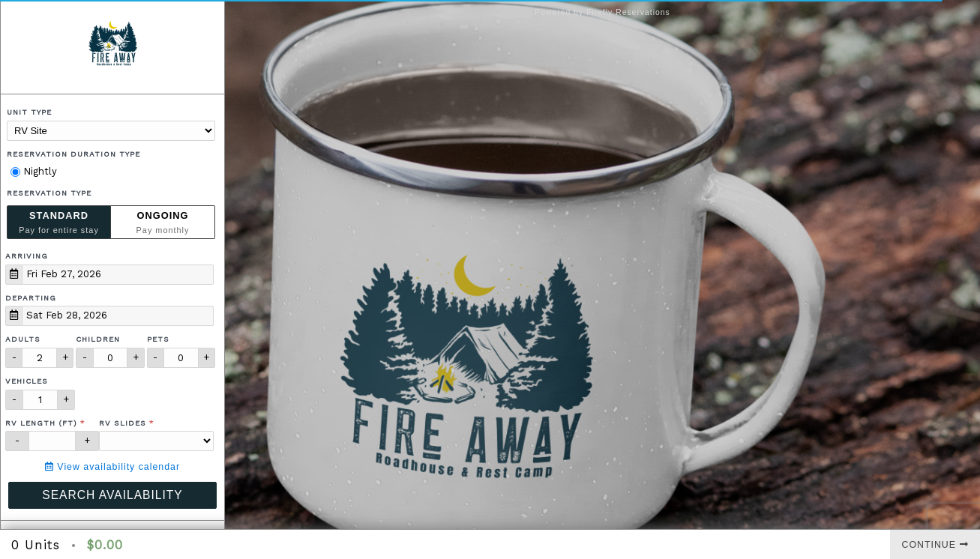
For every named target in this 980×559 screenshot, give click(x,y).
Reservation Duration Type (73, 154)
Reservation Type (49, 193)
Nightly (34, 171)
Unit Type (29, 112)
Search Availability (112, 495)
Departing (31, 298)
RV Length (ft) (41, 423)
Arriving (27, 256)
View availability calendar (112, 467)
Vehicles (27, 381)
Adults (23, 339)
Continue (935, 545)
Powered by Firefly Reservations (602, 12)
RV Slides (123, 423)
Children (98, 339)
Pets (158, 339)
